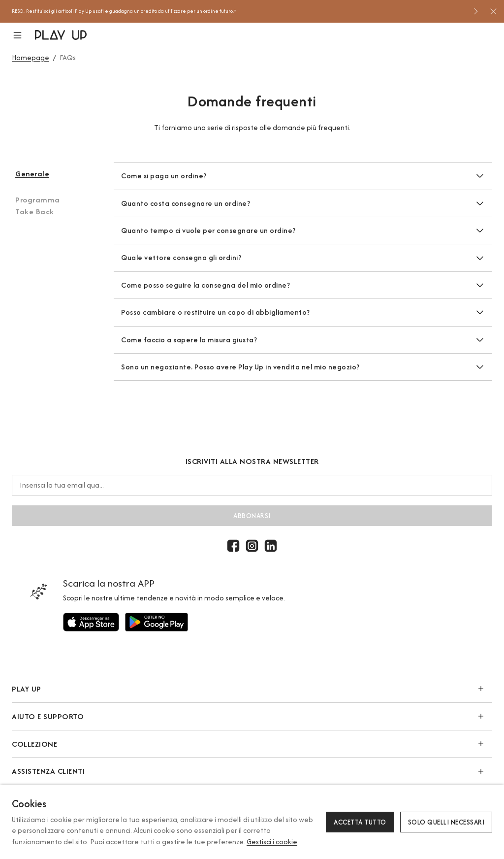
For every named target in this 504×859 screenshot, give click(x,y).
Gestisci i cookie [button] (272, 842)
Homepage (31, 57)
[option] (239, 11)
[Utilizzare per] (91, 622)
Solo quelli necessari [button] (446, 822)
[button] (23, 35)
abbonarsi (252, 516)
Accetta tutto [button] (360, 822)
